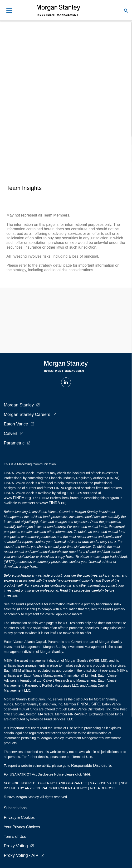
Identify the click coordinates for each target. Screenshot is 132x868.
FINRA (83, 704)
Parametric (14, 443)
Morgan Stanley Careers (27, 415)
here (112, 542)
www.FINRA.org (53, 503)
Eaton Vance (16, 424)
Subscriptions (15, 808)
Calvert (11, 434)
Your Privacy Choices (23, 827)
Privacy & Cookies (19, 817)
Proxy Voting (16, 846)
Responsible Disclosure (91, 765)
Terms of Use (15, 837)
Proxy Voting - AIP (21, 855)
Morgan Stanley (19, 405)
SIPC (96, 704)
